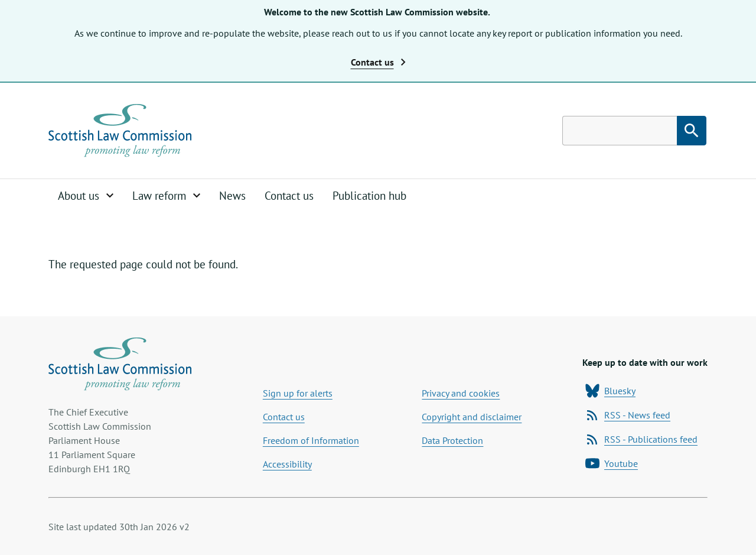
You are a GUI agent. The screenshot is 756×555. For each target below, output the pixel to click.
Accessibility (287, 464)
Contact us (289, 196)
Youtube (612, 463)
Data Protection (452, 440)
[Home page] (120, 131)
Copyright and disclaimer (472, 417)
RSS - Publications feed (641, 439)
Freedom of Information (311, 440)
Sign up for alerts (298, 393)
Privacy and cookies (461, 393)
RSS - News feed (628, 415)
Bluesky (610, 391)
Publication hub (369, 196)
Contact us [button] (378, 62)
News (232, 196)
